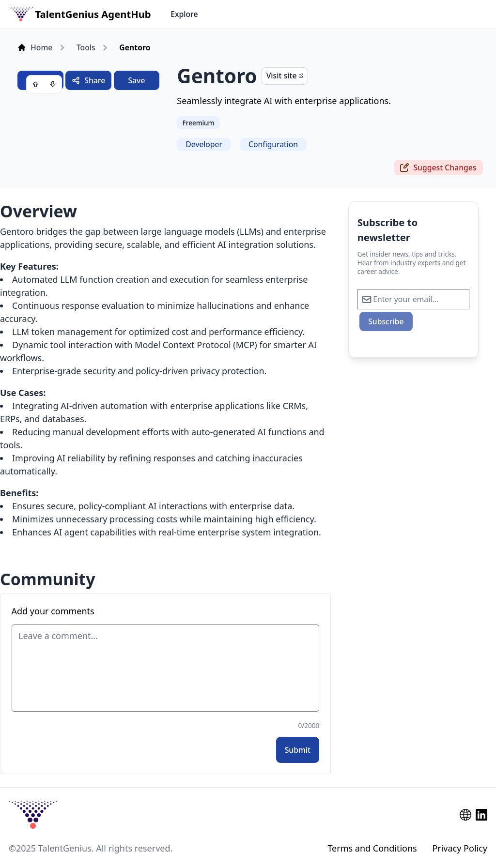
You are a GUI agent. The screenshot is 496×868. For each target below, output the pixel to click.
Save (136, 80)
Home (35, 47)
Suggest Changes (438, 168)
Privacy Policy (460, 848)
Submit (298, 750)
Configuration (273, 144)
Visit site (285, 76)
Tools (86, 47)
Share (88, 80)
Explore (184, 14)
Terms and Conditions (372, 848)
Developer (204, 144)
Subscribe (386, 321)
